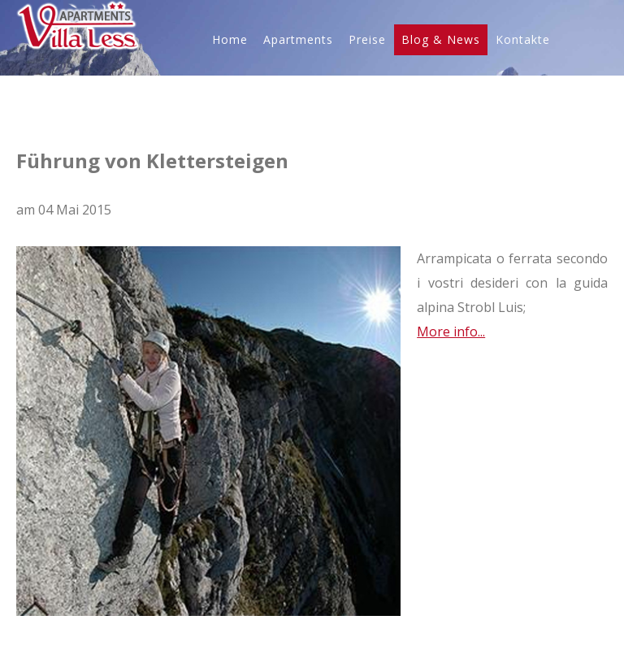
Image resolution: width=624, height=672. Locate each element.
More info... (451, 332)
